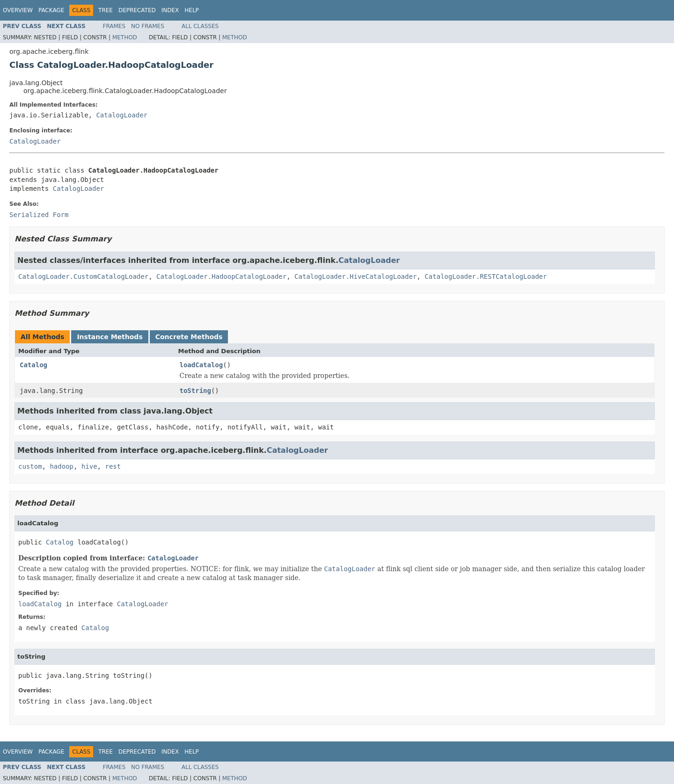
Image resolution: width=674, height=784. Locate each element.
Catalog (33, 365)
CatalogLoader (122, 115)
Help (192, 10)
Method (125, 37)
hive (89, 466)
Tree (106, 10)
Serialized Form (39, 215)
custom (30, 466)
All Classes (200, 26)
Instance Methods (110, 337)
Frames (114, 26)
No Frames (148, 26)
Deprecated (137, 10)
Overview (18, 10)
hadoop (62, 466)
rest (113, 466)
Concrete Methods (189, 337)
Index (170, 10)
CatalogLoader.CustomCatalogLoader (83, 276)
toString (195, 391)
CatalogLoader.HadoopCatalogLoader (221, 276)
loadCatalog (201, 365)
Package (51, 10)
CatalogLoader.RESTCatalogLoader (486, 276)
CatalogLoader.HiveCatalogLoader (355, 276)
